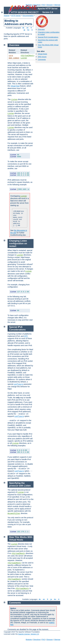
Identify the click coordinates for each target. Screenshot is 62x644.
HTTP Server (16, 16)
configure (18, 384)
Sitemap (57, 5)
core (11, 56)
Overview (41, 29)
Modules (29, 5)
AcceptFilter (14, 513)
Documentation (28, 16)
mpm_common (14, 58)
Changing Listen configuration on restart (18, 243)
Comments (42, 59)
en (27, 28)
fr (31, 28)
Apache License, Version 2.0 (28, 634)
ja (24, 30)
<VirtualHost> (28, 56)
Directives (37, 5)
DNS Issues (42, 57)
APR (26, 336)
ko (28, 30)
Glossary (50, 5)
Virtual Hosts (42, 54)
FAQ (43, 5)
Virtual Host (15, 86)
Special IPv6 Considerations (48, 37)
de (23, 28)
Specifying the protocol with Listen (20, 484)
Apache (7, 16)
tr (32, 30)
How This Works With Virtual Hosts (21, 538)
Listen (24, 58)
